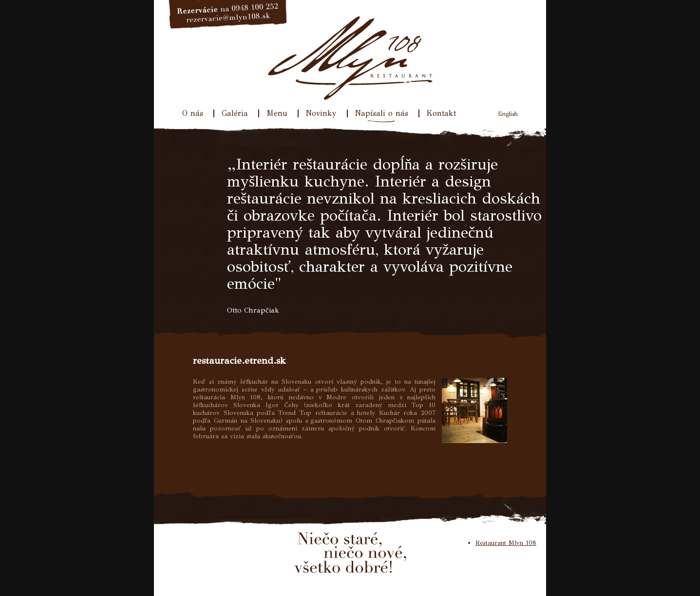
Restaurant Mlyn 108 (506, 543)
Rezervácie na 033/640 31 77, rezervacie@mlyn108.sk (228, 15)
